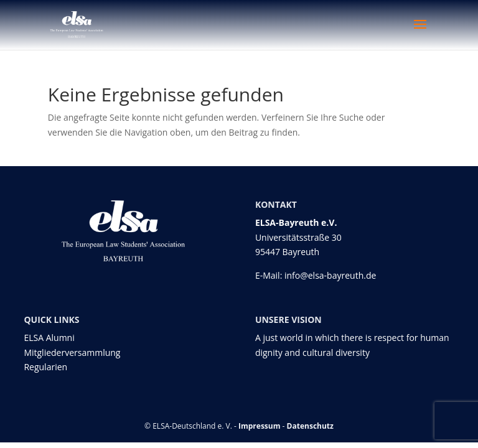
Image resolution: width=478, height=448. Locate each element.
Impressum (260, 426)
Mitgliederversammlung (72, 352)
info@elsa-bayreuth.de (330, 275)
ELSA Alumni (49, 338)
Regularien (45, 367)
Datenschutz (310, 426)
